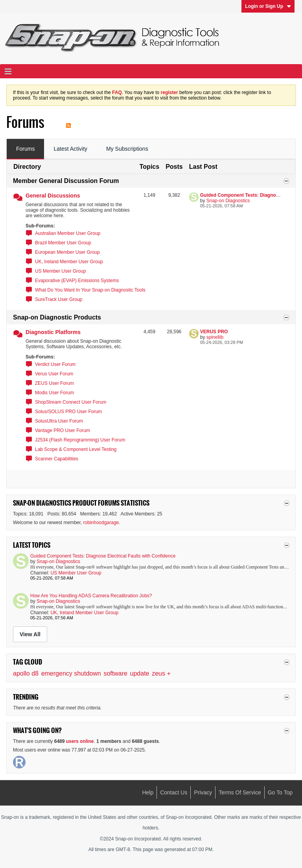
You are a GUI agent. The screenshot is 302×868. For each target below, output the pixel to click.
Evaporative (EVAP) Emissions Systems (77, 281)
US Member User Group (60, 271)
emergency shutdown (71, 673)
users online (80, 741)
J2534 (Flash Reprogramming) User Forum (80, 440)
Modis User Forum (54, 393)
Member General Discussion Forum (66, 181)
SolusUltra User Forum (59, 421)
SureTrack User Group (59, 299)
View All (30, 634)
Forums (25, 149)
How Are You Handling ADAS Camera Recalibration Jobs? (91, 596)
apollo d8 (26, 673)
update (140, 673)
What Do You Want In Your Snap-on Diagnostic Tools (90, 290)
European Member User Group (67, 252)
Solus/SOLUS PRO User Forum (68, 412)
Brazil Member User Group (63, 243)
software (115, 673)
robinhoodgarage (101, 523)
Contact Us (174, 792)
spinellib (215, 337)
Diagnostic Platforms (53, 332)
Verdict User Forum (55, 364)
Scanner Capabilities (57, 459)
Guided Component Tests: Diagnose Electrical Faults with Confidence (103, 556)
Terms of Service (240, 792)
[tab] (25, 149)
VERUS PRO (214, 332)
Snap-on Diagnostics (228, 201)
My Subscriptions (127, 149)
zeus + (161, 673)
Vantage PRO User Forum (63, 430)
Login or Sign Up (268, 6)
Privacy (203, 792)
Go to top (280, 792)
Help (148, 792)
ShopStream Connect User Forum (71, 402)
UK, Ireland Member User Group (69, 262)
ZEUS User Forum (54, 383)
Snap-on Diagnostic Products (57, 317)
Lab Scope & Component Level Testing (76, 449)
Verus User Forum (54, 374)
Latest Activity (70, 149)
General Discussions (53, 196)
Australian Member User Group (68, 233)
